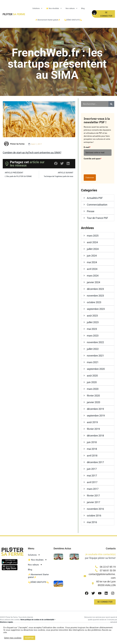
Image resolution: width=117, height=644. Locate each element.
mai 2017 (92, 476)
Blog (83, 8)
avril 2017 (92, 482)
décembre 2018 (95, 436)
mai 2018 (92, 449)
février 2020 (93, 396)
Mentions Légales (6, 622)
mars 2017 (93, 489)
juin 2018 (92, 442)
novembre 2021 (95, 356)
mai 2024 (92, 262)
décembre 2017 (95, 462)
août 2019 (92, 422)
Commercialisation (97, 205)
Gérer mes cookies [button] (13, 638)
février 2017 (93, 496)
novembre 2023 (95, 296)
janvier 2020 (93, 402)
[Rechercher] (111, 104)
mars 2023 (93, 336)
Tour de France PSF (97, 218)
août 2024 (92, 242)
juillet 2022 (93, 349)
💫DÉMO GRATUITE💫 (73, 20)
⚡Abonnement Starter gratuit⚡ (48, 20)
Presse (58, 43)
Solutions (37, 8)
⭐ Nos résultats (54, 8)
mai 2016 (92, 522)
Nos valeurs (71, 8)
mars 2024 (93, 276)
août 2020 (92, 376)
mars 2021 (93, 362)
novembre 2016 (95, 509)
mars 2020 (93, 389)
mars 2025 (93, 236)
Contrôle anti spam (93, 159)
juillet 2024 (93, 249)
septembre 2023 (96, 309)
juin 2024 (92, 256)
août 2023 (92, 316)
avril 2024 (92, 269)
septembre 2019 (96, 416)
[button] (56, 163)
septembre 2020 (96, 369)
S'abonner (90, 177)
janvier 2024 (93, 282)
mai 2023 (92, 329)
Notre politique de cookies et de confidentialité (37, 620)
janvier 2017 (93, 502)
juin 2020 (92, 382)
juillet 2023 (93, 322)
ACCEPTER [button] (29, 638)
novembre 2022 (95, 342)
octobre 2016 (94, 516)
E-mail (87, 147)
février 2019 (93, 429)
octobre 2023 (94, 302)
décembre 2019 (95, 409)
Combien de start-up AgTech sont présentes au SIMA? (32, 153)
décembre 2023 (95, 289)
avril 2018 (92, 456)
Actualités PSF (95, 198)
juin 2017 (92, 469)
